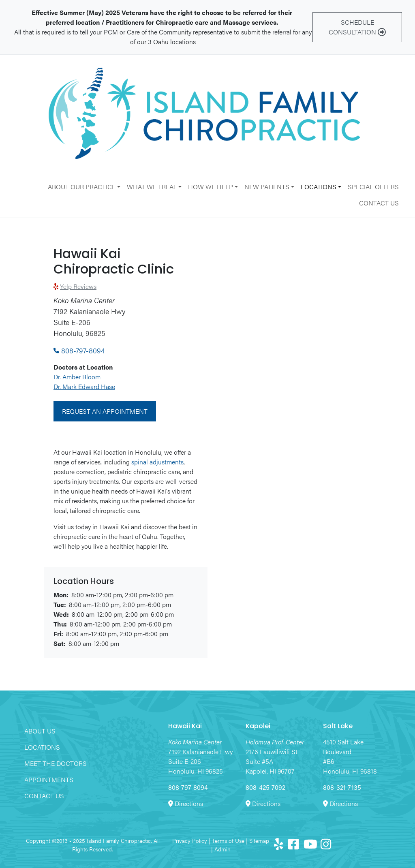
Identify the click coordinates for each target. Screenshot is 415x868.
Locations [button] (319, 187)
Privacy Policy (190, 840)
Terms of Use (228, 840)
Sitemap (259, 840)
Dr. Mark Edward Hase (84, 386)
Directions (189, 803)
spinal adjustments (157, 462)
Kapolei (258, 727)
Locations (42, 747)
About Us (40, 731)
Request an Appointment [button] (105, 411)
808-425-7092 (265, 787)
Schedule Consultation (357, 27)
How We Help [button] (211, 187)
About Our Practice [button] (82, 187)
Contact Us (379, 203)
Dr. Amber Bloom (77, 377)
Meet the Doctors (56, 763)
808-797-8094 (79, 350)
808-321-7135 (342, 787)
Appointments (49, 779)
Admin (222, 849)
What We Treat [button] (152, 187)
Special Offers (373, 187)
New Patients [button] (267, 187)
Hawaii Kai (185, 727)
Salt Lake (338, 727)
